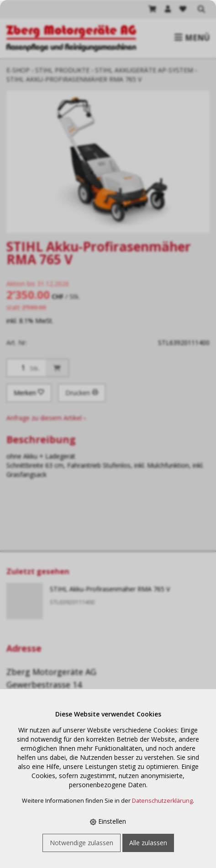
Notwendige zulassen (82, 843)
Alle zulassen (148, 843)
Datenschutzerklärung (162, 801)
